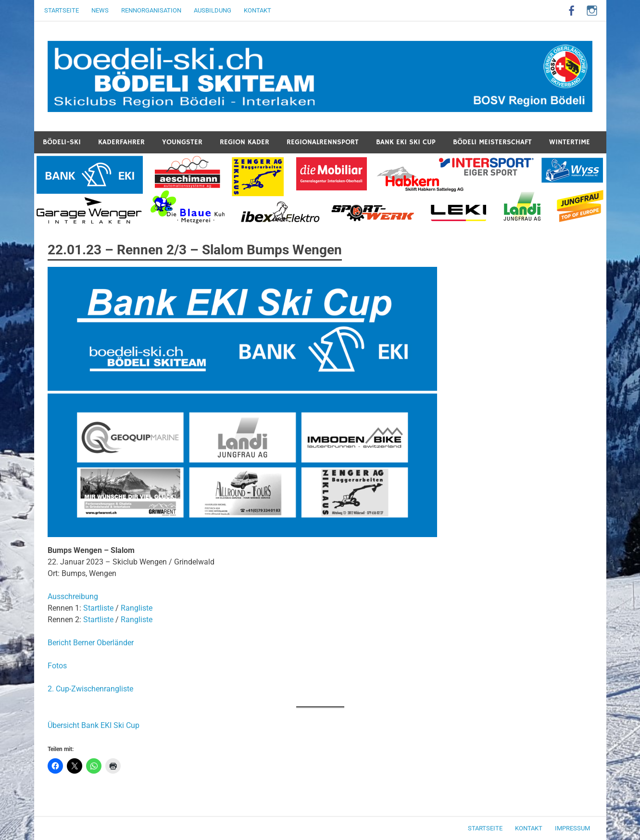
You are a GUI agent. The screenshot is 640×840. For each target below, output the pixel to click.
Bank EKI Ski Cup (406, 142)
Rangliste (137, 608)
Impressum (572, 828)
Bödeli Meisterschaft (492, 142)
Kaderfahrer (121, 142)
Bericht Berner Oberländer (91, 643)
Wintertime (570, 142)
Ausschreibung (73, 596)
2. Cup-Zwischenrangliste (90, 689)
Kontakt (257, 10)
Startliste (98, 608)
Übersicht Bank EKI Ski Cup (94, 725)
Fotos (57, 666)
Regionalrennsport (323, 142)
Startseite (62, 10)
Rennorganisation (151, 10)
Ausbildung (213, 10)
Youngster (182, 142)
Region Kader (245, 142)
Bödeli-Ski (62, 142)
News (100, 10)
